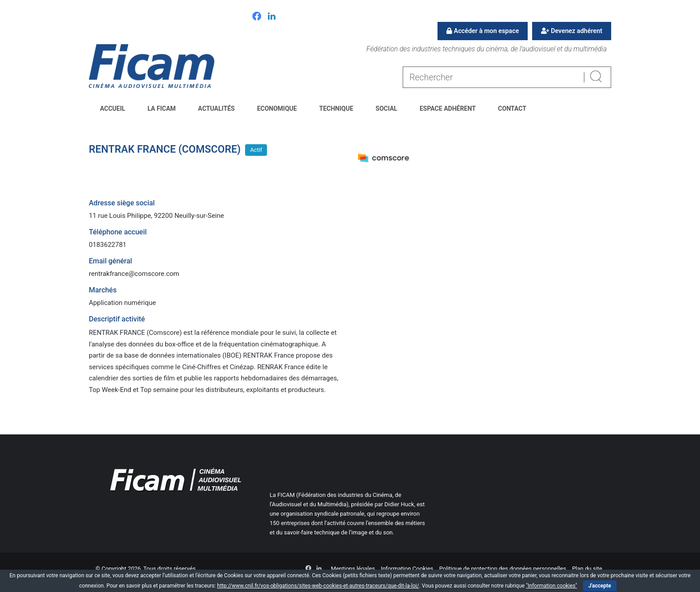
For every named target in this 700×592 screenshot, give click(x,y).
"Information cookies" (552, 586)
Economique (277, 108)
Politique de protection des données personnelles (503, 569)
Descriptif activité (117, 319)
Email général (110, 261)
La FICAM (161, 108)
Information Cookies (407, 569)
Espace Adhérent (448, 108)
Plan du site (587, 569)
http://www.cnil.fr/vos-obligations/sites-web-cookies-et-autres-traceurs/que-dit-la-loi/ (318, 586)
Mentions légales (353, 569)
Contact (512, 108)
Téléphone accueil (118, 232)
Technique (336, 108)
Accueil (112, 108)
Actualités (217, 108)
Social (386, 108)
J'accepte (600, 586)
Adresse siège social (122, 203)
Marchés (103, 290)
